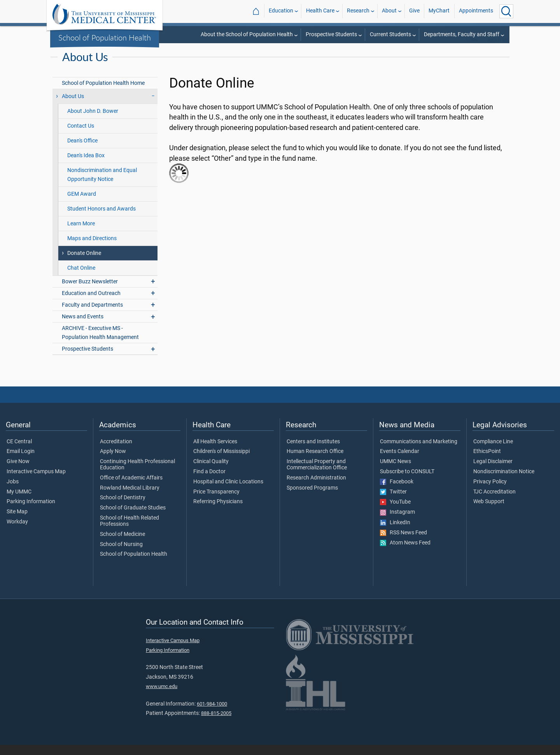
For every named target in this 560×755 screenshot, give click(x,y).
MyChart (439, 11)
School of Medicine (122, 544)
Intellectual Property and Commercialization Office (317, 475)
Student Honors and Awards (101, 219)
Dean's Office (82, 151)
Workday (17, 532)
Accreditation (116, 452)
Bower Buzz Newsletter (90, 292)
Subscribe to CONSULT (407, 482)
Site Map (17, 522)
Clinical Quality (211, 472)
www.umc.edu (162, 696)
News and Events (83, 327)
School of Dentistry (123, 508)
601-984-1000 (212, 714)
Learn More (81, 234)
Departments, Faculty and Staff (462, 34)
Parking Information (31, 512)
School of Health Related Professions (129, 531)
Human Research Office (315, 462)
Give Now (18, 472)
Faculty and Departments (92, 315)
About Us (498, 50)
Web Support (489, 512)
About (389, 11)
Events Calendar (400, 462)
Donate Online (84, 263)
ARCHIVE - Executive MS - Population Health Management (100, 343)
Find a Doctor (209, 482)
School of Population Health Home (103, 93)
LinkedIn (395, 533)
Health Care (320, 11)
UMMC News (395, 472)
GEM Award (82, 204)
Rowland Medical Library (130, 498)
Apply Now (113, 462)
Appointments (476, 11)
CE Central (19, 452)
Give (414, 11)
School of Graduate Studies (133, 518)
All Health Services (215, 452)
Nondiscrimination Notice (504, 482)
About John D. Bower (93, 121)
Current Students (390, 34)
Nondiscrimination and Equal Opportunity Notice (102, 185)
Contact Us (81, 136)
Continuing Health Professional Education (137, 475)
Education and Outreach (91, 303)
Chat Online (81, 278)
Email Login (21, 462)
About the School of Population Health (247, 34)
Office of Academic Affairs (131, 488)
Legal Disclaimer (493, 472)
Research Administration (316, 488)
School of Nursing (121, 555)
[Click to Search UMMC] (506, 11)
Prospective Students (331, 34)
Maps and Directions (92, 248)
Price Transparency (216, 502)
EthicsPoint (487, 462)
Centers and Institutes (313, 452)
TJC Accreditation (494, 502)
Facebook (397, 492)
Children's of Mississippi (221, 462)
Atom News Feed (405, 553)
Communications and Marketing (419, 452)
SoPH (472, 50)
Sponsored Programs (312, 498)
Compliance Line (493, 452)
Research (358, 11)
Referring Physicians (218, 512)
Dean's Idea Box (86, 166)
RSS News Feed (403, 543)
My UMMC (19, 502)
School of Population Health (105, 37)
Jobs (13, 492)
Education (281, 11)
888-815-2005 (216, 723)
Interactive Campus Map (36, 482)
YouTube (395, 512)
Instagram (397, 522)
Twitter (393, 502)
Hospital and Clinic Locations (228, 492)
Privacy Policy (490, 492)
